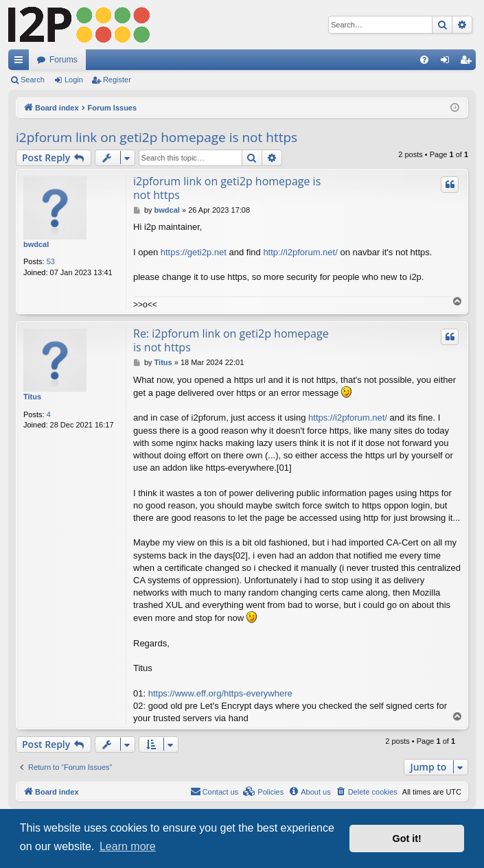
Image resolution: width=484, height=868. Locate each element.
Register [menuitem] (469, 62)
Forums (64, 60)
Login (74, 80)
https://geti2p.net (194, 252)
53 (51, 261)
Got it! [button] (407, 838)
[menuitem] (424, 60)
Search (33, 80)
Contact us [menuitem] (215, 791)
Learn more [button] (128, 846)
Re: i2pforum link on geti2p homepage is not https (231, 340)
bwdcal (36, 244)
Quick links (21, 62)
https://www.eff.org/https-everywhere (220, 693)
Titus (32, 397)
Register (117, 80)
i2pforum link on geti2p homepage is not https (157, 137)
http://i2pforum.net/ (300, 252)
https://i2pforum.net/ (348, 418)
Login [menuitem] (448, 62)
